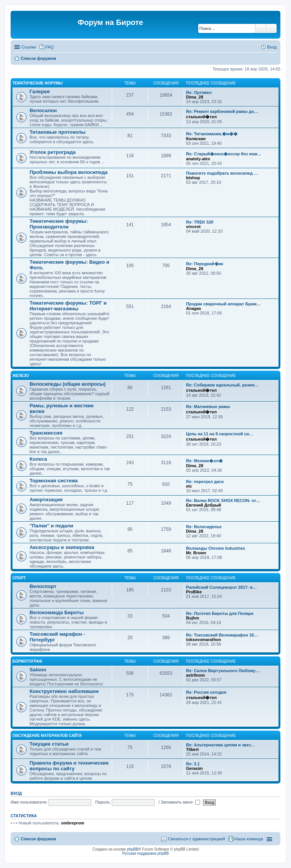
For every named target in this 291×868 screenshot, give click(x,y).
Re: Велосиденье (204, 527)
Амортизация (46, 500)
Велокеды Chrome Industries (216, 548)
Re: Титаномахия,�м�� (212, 134)
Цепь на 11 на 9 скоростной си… (220, 434)
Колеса (38, 459)
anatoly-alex (198, 159)
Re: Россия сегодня (206, 692)
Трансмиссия (46, 433)
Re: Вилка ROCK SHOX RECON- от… (223, 500)
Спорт (19, 578)
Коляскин (196, 139)
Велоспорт (43, 586)
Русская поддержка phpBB (145, 853)
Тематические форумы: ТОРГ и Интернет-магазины (68, 306)
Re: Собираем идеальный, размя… (222, 385)
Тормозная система (54, 481)
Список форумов (38, 58)
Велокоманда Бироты (57, 612)
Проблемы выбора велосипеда (69, 172)
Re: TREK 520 (200, 222)
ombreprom (73, 823)
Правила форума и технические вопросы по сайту (69, 766)
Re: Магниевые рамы (208, 407)
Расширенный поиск (271, 28)
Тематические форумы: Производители (59, 224)
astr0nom (196, 675)
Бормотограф (27, 661)
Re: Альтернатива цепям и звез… (221, 745)
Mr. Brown (196, 553)
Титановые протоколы (58, 132)
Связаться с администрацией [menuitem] (196, 839)
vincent (193, 227)
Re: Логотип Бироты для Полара (220, 613)
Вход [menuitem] (272, 47)
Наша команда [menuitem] (249, 839)
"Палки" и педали (51, 526)
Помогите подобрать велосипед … (222, 173)
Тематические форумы (38, 83)
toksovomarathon (203, 640)
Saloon (38, 670)
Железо (21, 376)
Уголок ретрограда (53, 152)
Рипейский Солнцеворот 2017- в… (221, 587)
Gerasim (194, 768)
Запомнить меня (180, 802)
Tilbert (192, 749)
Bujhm (192, 618)
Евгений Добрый (203, 505)
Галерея (40, 91)
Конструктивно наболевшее (64, 691)
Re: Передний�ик (205, 264)
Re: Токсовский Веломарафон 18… (222, 635)
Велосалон (43, 110)
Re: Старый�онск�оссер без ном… (224, 154)
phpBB (133, 849)
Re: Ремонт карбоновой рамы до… (222, 111)
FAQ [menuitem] (50, 47)
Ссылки (29, 47)
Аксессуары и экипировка (62, 547)
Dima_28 (195, 97)
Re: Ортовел (199, 92)
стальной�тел (201, 117)
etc (189, 486)
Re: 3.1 (193, 764)
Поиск (261, 28)
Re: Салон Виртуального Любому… (223, 671)
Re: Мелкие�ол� (204, 461)
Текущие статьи (49, 744)
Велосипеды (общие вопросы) (68, 384)
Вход (16, 793)
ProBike (194, 592)
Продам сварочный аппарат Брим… (223, 304)
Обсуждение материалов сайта (47, 736)
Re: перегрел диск (205, 482)
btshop (193, 178)
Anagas (194, 308)
